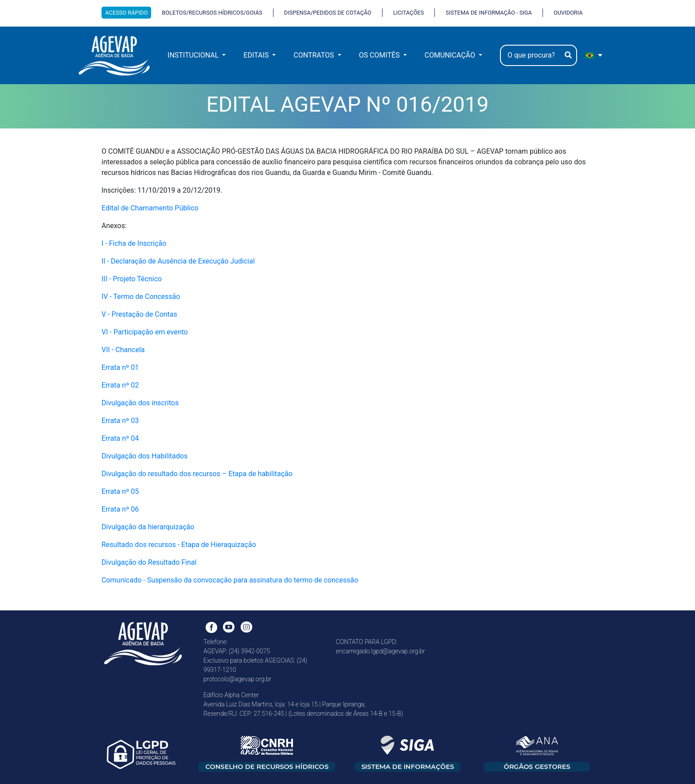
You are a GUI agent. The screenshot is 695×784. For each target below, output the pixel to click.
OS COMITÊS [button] (380, 55)
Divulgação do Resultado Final (149, 562)
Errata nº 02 (120, 385)
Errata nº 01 (120, 367)
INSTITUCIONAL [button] (194, 55)
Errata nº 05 (120, 491)
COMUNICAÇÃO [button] (451, 55)
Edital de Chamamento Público (150, 208)
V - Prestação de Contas (139, 314)
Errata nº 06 (120, 509)
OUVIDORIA (568, 13)
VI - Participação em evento (145, 332)
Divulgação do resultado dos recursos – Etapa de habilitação (197, 474)
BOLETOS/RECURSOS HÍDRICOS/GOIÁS (212, 13)
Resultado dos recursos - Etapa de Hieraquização (179, 545)
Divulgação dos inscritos (140, 403)
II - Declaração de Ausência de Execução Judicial (178, 261)
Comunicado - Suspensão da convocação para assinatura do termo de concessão (230, 580)
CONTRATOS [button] (314, 55)
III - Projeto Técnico (132, 279)
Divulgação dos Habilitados (144, 456)
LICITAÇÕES (408, 13)
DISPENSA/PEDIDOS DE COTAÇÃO (328, 13)
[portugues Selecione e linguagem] (594, 55)
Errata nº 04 (120, 438)
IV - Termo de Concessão (141, 297)
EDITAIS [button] (257, 55)
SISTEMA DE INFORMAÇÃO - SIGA (489, 13)
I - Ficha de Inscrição (134, 243)
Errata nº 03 (120, 421)
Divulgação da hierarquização (148, 527)
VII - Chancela (123, 350)
